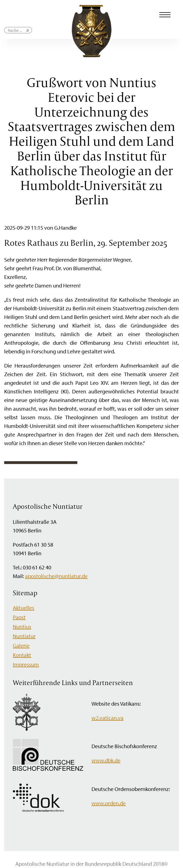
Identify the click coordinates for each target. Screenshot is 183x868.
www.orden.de (109, 803)
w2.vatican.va (107, 718)
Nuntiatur (24, 636)
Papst (19, 617)
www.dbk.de (106, 760)
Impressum (26, 664)
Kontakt (22, 655)
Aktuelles (24, 608)
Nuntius (22, 627)
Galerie (21, 645)
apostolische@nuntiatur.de (56, 576)
